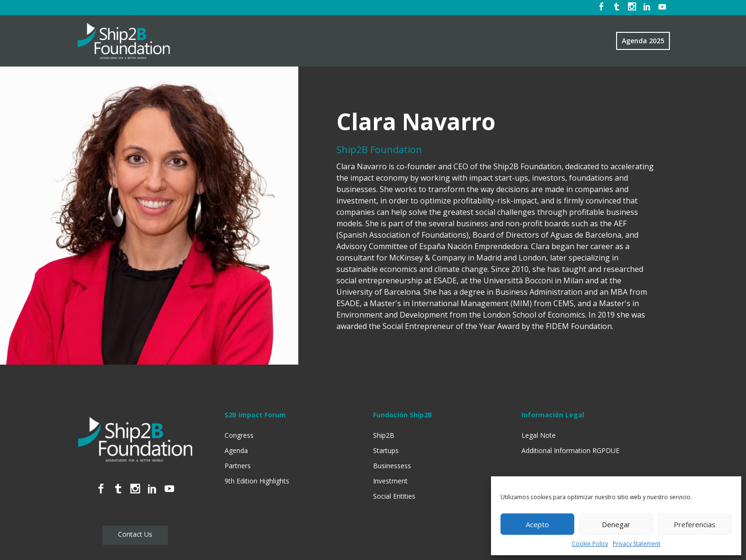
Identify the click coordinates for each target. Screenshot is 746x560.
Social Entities (394, 496)
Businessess (392, 466)
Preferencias (695, 524)
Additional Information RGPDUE (570, 450)
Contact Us (135, 534)
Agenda (236, 450)
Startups (386, 450)
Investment (390, 481)
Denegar (616, 524)
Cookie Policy (590, 544)
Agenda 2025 (643, 41)
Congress (239, 435)
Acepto (537, 524)
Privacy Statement (637, 544)
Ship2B (384, 435)
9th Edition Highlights (257, 481)
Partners (238, 466)
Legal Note (539, 435)
